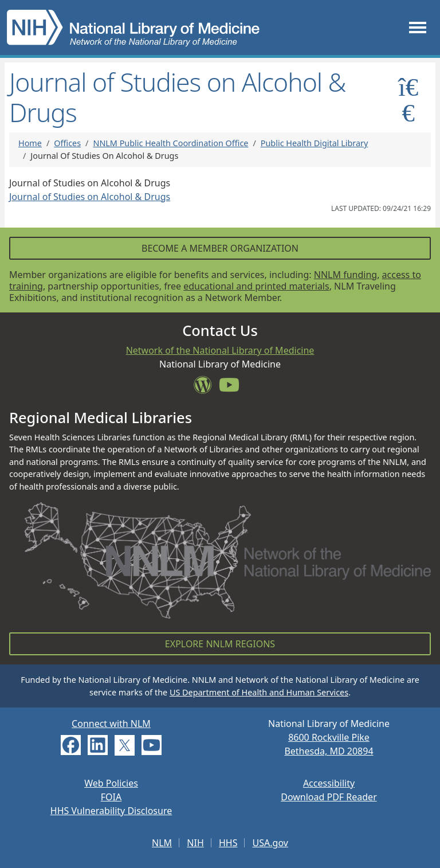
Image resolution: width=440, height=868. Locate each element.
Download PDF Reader (329, 797)
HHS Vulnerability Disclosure (111, 811)
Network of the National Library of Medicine (220, 350)
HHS (228, 843)
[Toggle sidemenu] (408, 100)
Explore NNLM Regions (220, 644)
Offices (67, 143)
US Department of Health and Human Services (259, 692)
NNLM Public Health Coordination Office (170, 143)
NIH (195, 843)
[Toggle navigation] (418, 27)
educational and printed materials (256, 286)
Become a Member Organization (220, 248)
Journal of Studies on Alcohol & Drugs (90, 197)
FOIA (111, 797)
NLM (162, 843)
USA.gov (270, 843)
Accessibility (329, 783)
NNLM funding (345, 275)
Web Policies (111, 783)
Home (30, 143)
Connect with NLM (111, 724)
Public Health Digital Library (315, 143)
